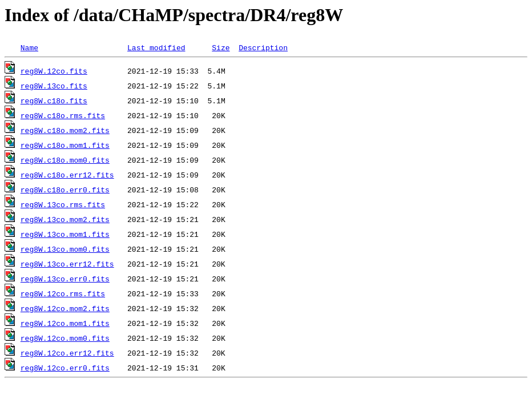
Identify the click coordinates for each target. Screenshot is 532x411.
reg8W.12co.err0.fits (65, 368)
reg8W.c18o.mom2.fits (65, 130)
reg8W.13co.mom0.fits (65, 249)
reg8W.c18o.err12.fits (67, 175)
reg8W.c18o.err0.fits (65, 190)
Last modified (156, 47)
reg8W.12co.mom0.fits (65, 338)
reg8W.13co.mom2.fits (65, 219)
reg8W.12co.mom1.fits (65, 323)
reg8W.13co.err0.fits (65, 279)
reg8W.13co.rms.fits (63, 204)
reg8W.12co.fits (54, 71)
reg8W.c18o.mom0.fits (65, 160)
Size (221, 47)
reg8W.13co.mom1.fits (65, 234)
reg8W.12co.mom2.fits (65, 308)
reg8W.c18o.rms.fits (63, 115)
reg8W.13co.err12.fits (67, 264)
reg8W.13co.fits (54, 86)
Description (263, 47)
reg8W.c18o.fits (54, 100)
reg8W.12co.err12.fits (67, 353)
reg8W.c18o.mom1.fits (65, 145)
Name (29, 47)
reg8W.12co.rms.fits (63, 293)
